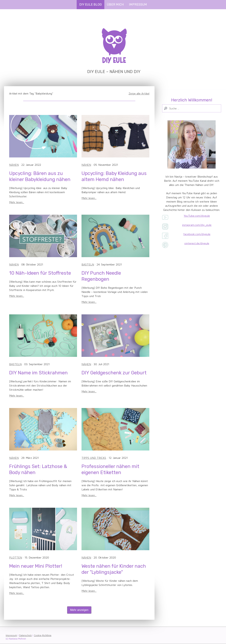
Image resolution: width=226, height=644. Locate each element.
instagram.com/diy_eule (197, 225)
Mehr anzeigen (79, 610)
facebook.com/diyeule (197, 234)
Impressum (138, 5)
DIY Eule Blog (91, 5)
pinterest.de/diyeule (197, 243)
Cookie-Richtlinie (43, 635)
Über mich (115, 5)
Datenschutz (25, 635)
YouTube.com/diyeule (197, 216)
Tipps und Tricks (94, 458)
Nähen (14, 165)
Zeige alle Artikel (139, 93)
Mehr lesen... (17, 202)
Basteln (88, 264)
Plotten (16, 557)
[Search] (192, 108)
